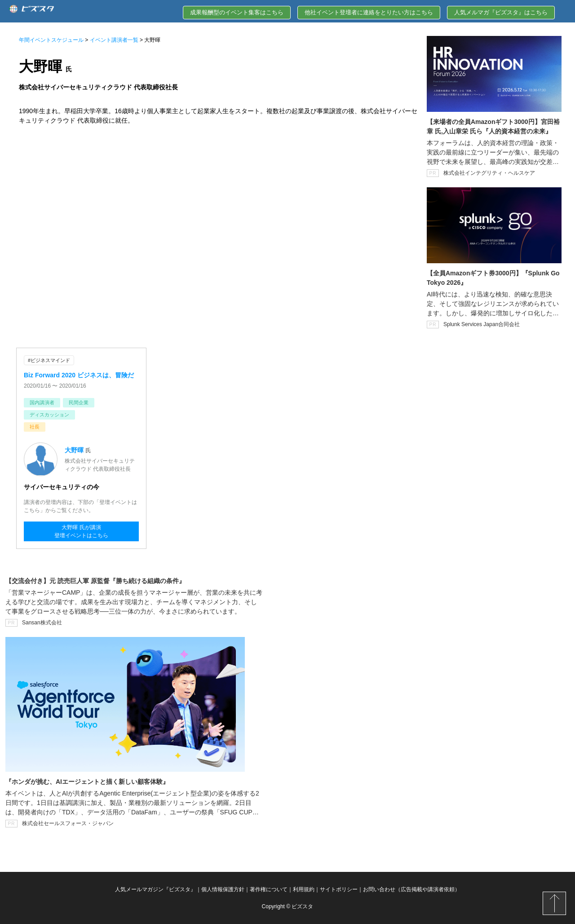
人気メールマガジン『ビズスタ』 (155, 889)
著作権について (269, 889)
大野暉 (74, 450)
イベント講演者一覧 (114, 40)
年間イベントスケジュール (51, 40)
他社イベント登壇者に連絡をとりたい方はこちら (369, 12)
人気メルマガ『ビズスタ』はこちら (501, 12)
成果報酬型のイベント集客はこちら (237, 12)
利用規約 (304, 889)
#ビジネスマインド (49, 360)
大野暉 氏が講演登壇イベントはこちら (81, 531)
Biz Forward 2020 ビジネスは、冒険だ (79, 375)
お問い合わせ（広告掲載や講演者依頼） (411, 889)
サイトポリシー (339, 889)
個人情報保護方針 (223, 889)
